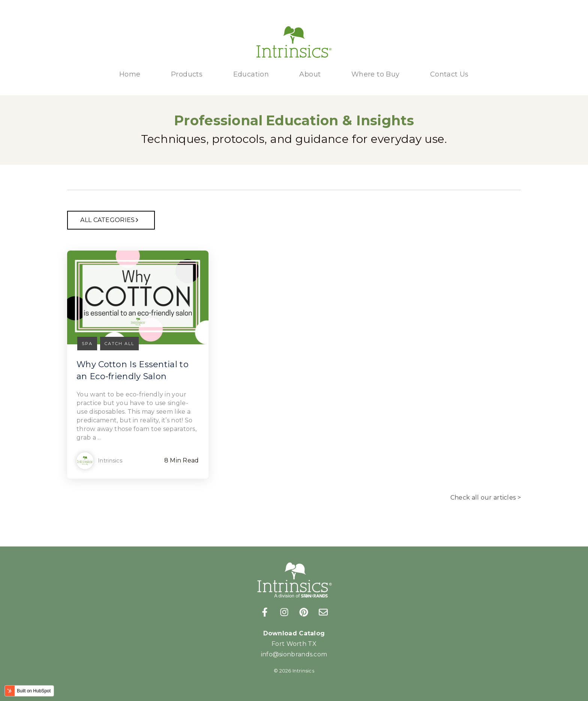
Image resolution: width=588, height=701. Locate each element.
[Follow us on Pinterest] (304, 612)
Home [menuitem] (130, 74)
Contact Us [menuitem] (449, 74)
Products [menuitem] (187, 74)
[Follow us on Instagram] (284, 612)
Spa (87, 344)
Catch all (119, 344)
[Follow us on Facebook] (265, 612)
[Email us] (323, 612)
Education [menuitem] (251, 74)
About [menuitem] (310, 74)
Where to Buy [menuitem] (376, 74)
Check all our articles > (486, 498)
